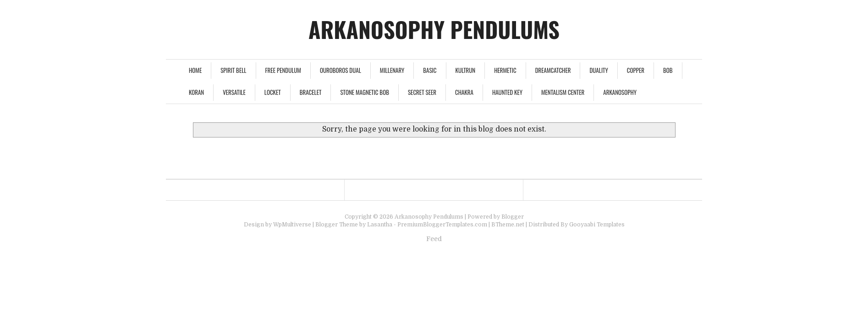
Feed (434, 239)
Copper (636, 70)
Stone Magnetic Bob (365, 92)
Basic (430, 70)
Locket (273, 92)
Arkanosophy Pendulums (434, 29)
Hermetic (505, 70)
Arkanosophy (620, 92)
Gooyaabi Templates (597, 225)
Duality (599, 70)
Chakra (464, 92)
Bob (668, 70)
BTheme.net (508, 225)
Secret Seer (422, 92)
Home (195, 70)
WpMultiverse (292, 225)
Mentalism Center (563, 92)
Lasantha (380, 225)
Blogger (513, 217)
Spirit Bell (233, 70)
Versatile (234, 92)
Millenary (392, 70)
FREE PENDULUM (283, 70)
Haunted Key (507, 92)
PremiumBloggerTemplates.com (442, 225)
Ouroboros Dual (341, 70)
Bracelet (311, 92)
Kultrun (466, 70)
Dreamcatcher (553, 70)
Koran (196, 92)
